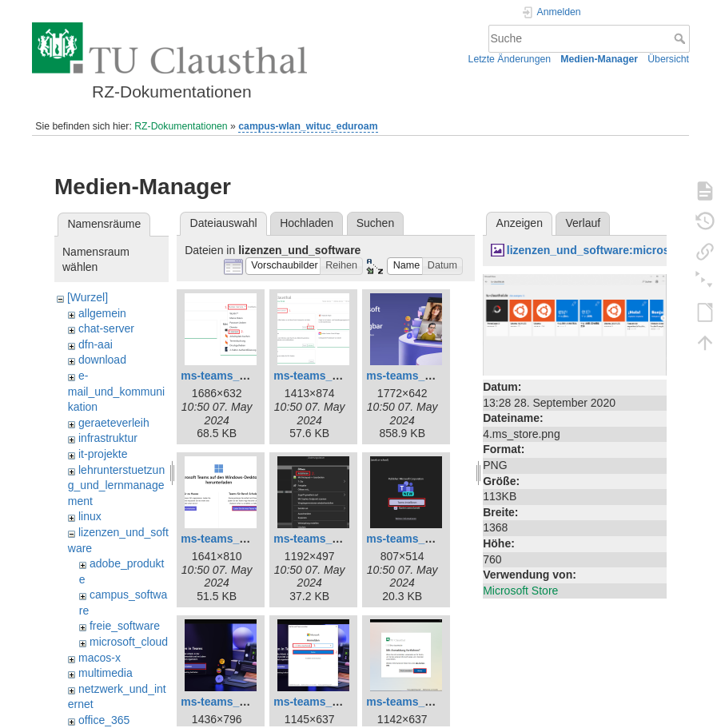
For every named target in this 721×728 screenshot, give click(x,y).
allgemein (102, 313)
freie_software (125, 626)
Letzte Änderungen (510, 59)
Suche (681, 38)
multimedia (106, 673)
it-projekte (103, 454)
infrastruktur (108, 438)
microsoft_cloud (129, 642)
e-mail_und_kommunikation (116, 391)
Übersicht (668, 59)
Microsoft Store (520, 591)
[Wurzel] (88, 297)
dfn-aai (96, 344)
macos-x (100, 658)
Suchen (375, 223)
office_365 (104, 720)
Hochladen (307, 223)
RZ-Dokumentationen (181, 126)
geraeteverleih (114, 423)
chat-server (106, 328)
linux (90, 516)
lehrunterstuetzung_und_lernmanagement (116, 485)
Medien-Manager (599, 59)
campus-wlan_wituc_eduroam (308, 126)
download (102, 360)
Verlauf (584, 223)
